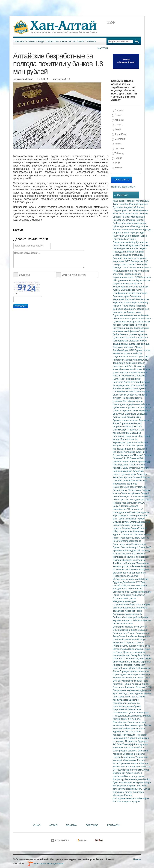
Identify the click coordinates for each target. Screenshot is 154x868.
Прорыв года (120, 503)
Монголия (118, 139)
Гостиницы (130, 239)
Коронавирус (120, 515)
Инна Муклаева (122, 369)
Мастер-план (138, 728)
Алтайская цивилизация (126, 388)
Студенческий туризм (124, 598)
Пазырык (144, 557)
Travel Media (129, 306)
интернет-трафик (131, 802)
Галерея (91, 41)
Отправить (21, 306)
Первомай (119, 576)
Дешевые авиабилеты (125, 309)
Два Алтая (119, 414)
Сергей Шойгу (121, 585)
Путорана (118, 207)
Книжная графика (135, 252)
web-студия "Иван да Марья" (46, 863)
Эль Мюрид (131, 204)
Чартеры (142, 487)
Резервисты (119, 220)
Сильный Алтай (128, 283)
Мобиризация (138, 217)
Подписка (141, 306)
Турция (117, 158)
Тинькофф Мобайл (134, 747)
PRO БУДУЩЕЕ (122, 249)
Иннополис (132, 287)
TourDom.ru (119, 563)
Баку (126, 550)
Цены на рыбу (129, 474)
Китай (116, 130)
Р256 (127, 458)
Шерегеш (118, 426)
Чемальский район (123, 271)
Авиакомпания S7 (133, 614)
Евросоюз (131, 299)
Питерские (126, 782)
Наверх (137, 859)
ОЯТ (128, 261)
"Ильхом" (139, 455)
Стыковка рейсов (132, 617)
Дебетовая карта (129, 697)
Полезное (92, 825)
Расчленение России (124, 633)
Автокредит (129, 735)
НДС (138, 538)
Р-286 (149, 687)
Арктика (128, 477)
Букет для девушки (134, 776)
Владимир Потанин (141, 592)
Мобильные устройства (126, 579)
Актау (126, 646)
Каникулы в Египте (130, 496)
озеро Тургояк (136, 693)
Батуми (127, 525)
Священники (130, 760)
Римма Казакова (122, 353)
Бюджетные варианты (125, 643)
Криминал (130, 687)
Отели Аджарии (139, 522)
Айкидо (148, 455)
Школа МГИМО (130, 668)
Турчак (146, 789)
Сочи (133, 411)
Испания (118, 120)
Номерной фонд (122, 655)
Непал (116, 144)
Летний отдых (120, 490)
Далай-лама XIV (132, 582)
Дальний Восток (141, 477)
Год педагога (128, 757)
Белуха (117, 506)
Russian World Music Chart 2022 (130, 376)
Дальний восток (122, 573)
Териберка (142, 608)
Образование (130, 754)
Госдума (129, 557)
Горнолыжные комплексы (127, 315)
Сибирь (145, 770)
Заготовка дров (121, 296)
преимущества (121, 700)
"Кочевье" (118, 458)
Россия (141, 760)
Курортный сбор (135, 436)
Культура (66, 41)
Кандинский (130, 207)
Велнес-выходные (123, 471)
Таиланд (145, 550)
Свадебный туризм (123, 773)
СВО (116, 392)
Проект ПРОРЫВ (138, 264)
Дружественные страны (126, 420)
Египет (117, 115)
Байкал (127, 426)
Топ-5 (139, 604)
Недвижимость (134, 789)
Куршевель (119, 732)
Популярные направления (127, 690)
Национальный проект (125, 487)
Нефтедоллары (139, 226)
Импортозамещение (124, 229)
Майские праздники (139, 570)
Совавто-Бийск (138, 458)
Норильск (143, 204)
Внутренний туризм (124, 328)
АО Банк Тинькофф (124, 744)
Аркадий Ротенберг (123, 665)
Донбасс (131, 395)
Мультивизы (142, 563)
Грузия (145, 617)
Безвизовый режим (131, 417)
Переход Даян (121, 465)
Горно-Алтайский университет (129, 595)
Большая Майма (122, 728)
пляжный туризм (141, 684)
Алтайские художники (135, 452)
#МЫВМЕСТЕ (140, 360)
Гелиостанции (139, 544)
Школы (141, 754)
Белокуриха (119, 436)
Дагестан (146, 690)
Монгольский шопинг (124, 449)
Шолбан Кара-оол (138, 338)
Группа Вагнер (142, 674)
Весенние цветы (134, 779)
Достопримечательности (126, 627)
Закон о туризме (129, 334)
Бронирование (138, 573)
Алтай (139, 290)
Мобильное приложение (126, 767)
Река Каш (118, 477)
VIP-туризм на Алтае (124, 280)
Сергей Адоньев (130, 506)
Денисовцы (137, 716)
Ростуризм (138, 255)
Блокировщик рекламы (125, 751)
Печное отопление (137, 293)
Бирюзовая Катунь (123, 662)
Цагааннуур (144, 461)
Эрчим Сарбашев (132, 433)
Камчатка (137, 426)
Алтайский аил (121, 350)
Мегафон (144, 798)
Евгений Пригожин (123, 678)
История (79, 41)
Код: (16, 294)
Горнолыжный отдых (131, 423)
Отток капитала (142, 392)
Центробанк (127, 223)
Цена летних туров (130, 500)
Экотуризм (138, 782)
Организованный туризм (132, 519)
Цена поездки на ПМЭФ (139, 659)
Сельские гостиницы (124, 347)
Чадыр (139, 347)
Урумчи (134, 461)
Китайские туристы (139, 512)
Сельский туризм (138, 341)
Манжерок (119, 795)
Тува (143, 582)
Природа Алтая (121, 268)
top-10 (128, 589)
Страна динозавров (124, 674)
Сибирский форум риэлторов (128, 792)
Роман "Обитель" (140, 763)
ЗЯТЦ (126, 264)
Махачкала (131, 414)
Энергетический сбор (125, 242)
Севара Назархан (123, 255)
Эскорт (146, 655)
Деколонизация (139, 630)
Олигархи (131, 220)
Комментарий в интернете (127, 719)
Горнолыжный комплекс (132, 531)
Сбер (116, 531)
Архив (53, 825)
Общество (52, 41)
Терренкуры (120, 442)
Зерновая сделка (122, 303)
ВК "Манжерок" (126, 681)
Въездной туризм (132, 770)
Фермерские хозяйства (125, 484)
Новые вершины (142, 662)
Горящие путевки (129, 671)
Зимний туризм (139, 528)
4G (115, 802)
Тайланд (118, 153)
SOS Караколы (143, 277)
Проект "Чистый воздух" (126, 547)
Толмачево (119, 611)
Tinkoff (142, 697)
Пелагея (139, 535)
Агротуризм (129, 481)
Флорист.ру (119, 779)
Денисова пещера (139, 713)
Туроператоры (127, 538)
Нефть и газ (143, 299)
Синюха (127, 528)
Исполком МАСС (136, 503)
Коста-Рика (119, 134)
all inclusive (141, 481)
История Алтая (125, 624)
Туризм (30, 41)
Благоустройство (129, 439)
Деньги (143, 388)
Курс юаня (125, 226)
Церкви (117, 757)
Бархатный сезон (122, 214)
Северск (118, 264)
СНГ (130, 210)
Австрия (117, 110)
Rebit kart (143, 579)
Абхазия (118, 646)
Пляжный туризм (122, 639)
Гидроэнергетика (122, 544)
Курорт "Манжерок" (123, 535)
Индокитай (134, 550)
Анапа (140, 643)
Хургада (147, 229)
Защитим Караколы (140, 268)
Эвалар (117, 560)
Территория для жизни (125, 363)
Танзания (118, 149)
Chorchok (124, 372)
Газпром (130, 201)
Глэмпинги (119, 687)
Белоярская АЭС (140, 261)
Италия (117, 554)
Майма (147, 716)
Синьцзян (142, 474)
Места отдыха (121, 649)
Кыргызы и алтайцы (136, 385)
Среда (40, 41)
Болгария (131, 563)
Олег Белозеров (137, 366)
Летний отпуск (139, 639)
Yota (119, 802)
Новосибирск (143, 411)
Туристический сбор (139, 646)
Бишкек (144, 214)
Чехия (142, 465)
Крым (146, 201)
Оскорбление (120, 722)
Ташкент (145, 245)
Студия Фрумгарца (123, 455)
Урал (116, 693)
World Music (137, 369)
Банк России (120, 395)
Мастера (103, 48)
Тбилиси (126, 217)
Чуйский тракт (143, 446)
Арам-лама (134, 585)
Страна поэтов (142, 350)
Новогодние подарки (124, 404)
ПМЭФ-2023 (120, 659)
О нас (37, 825)
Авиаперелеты (141, 210)
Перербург (137, 655)
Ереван (117, 217)
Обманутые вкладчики (133, 560)
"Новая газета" (135, 509)
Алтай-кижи (119, 379)
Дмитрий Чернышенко (125, 258)
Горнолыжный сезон (141, 318)
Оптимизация (120, 430)
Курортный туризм (139, 468)
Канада (117, 125)
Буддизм (118, 582)
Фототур (123, 693)
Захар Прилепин (122, 763)
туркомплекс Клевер (124, 322)
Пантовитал (128, 398)
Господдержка (121, 341)
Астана (136, 214)
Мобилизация (126, 392)
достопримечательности (126, 798)
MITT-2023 (146, 500)
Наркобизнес (120, 509)
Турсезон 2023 (129, 554)
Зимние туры (134, 312)
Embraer (118, 617)
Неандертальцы (122, 716)
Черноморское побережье (127, 566)
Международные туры (125, 601)
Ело (142, 627)
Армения (118, 550)
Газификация (120, 293)
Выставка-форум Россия (138, 725)
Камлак (128, 795)
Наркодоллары (121, 512)
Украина (118, 620)
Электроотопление (131, 541)
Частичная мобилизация (126, 236)
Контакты (113, 825)
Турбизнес (119, 204)
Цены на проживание (134, 652)
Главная (19, 41)
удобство (134, 700)
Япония (117, 168)
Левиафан (130, 608)
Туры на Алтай (134, 442)
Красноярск (119, 201)
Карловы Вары (121, 468)
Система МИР (132, 576)
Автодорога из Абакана (134, 325)
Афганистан (133, 407)
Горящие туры (137, 233)
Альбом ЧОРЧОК (138, 372)
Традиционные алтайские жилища (131, 344)
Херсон (136, 303)
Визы (123, 407)
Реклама (71, 825)
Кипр (136, 557)
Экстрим (141, 687)
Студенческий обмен (124, 604)
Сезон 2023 (145, 547)
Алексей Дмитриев (130, 245)
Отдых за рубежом (131, 493)
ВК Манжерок (128, 290)
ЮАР (116, 163)
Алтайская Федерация (138, 636)
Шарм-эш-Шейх (122, 233)
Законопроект (136, 649)
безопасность (120, 703)
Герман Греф (141, 681)
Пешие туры (135, 490)
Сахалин (118, 481)
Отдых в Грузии (121, 522)
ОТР (132, 350)
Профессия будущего (137, 741)
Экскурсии (125, 630)
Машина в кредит (128, 738)
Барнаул (135, 249)
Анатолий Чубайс (122, 684)
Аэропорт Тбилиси (132, 620)
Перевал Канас (121, 461)
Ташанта (134, 465)
